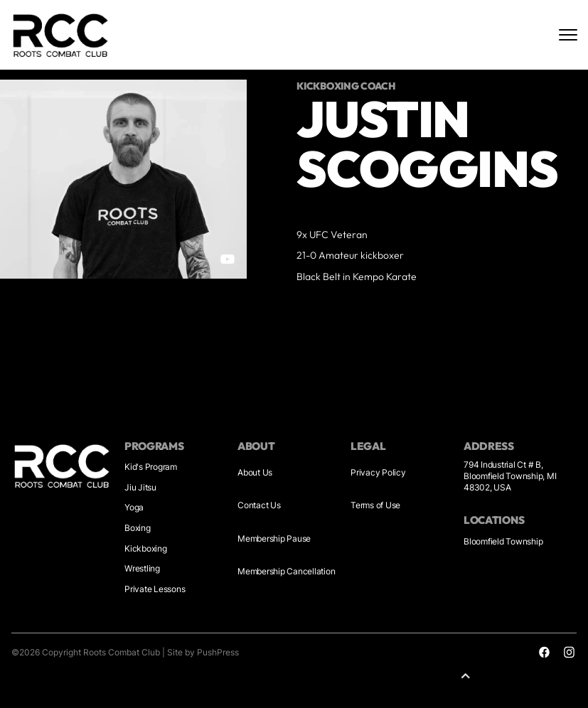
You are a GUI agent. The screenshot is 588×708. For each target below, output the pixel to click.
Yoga (134, 507)
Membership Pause (274, 538)
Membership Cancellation (286, 571)
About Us (255, 472)
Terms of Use (375, 505)
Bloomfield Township (503, 541)
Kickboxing (146, 548)
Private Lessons (155, 589)
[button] (469, 676)
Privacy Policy (378, 472)
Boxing (138, 528)
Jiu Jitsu (140, 487)
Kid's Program (151, 467)
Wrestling (142, 568)
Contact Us (259, 505)
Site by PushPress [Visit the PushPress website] (203, 652)
